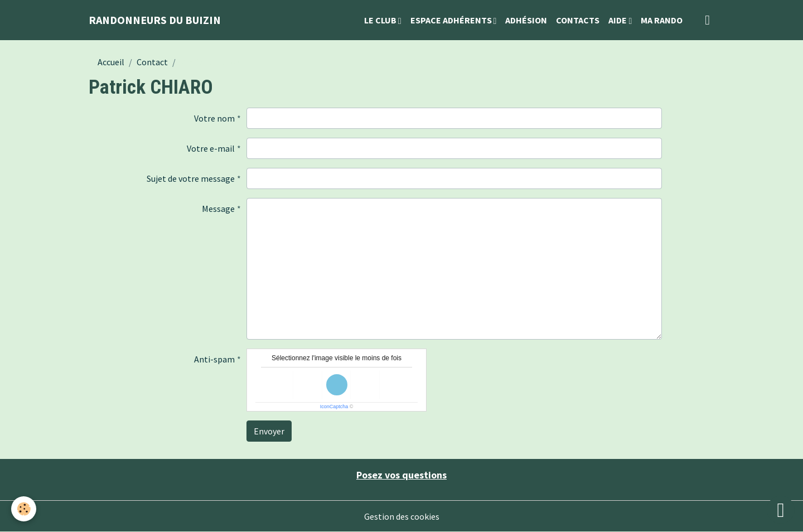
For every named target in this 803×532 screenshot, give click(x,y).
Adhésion (526, 20)
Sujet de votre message (191, 178)
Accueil (111, 62)
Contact (152, 62)
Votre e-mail (211, 148)
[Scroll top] (781, 510)
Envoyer (269, 431)
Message (218, 209)
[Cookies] (24, 509)
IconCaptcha (334, 407)
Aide (618, 20)
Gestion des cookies (402, 516)
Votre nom (214, 118)
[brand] (155, 20)
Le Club (381, 20)
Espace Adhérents (452, 20)
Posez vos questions (401, 475)
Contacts (578, 20)
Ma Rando (662, 20)
